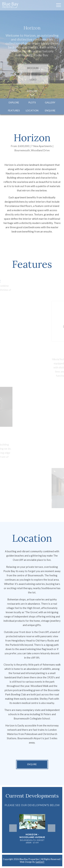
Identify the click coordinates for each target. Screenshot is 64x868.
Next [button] (52, 828)
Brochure (33, 68)
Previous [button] (13, 828)
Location (32, 110)
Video (33, 80)
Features (14, 110)
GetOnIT (40, 862)
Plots (32, 102)
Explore (14, 102)
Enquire (50, 110)
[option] (32, 831)
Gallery (50, 102)
